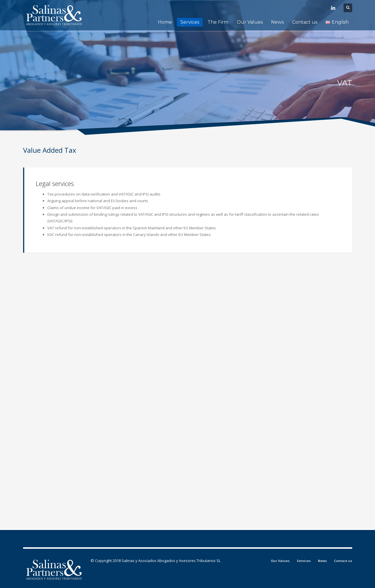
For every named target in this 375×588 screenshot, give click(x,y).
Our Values (280, 561)
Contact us (343, 561)
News (322, 561)
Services (304, 561)
